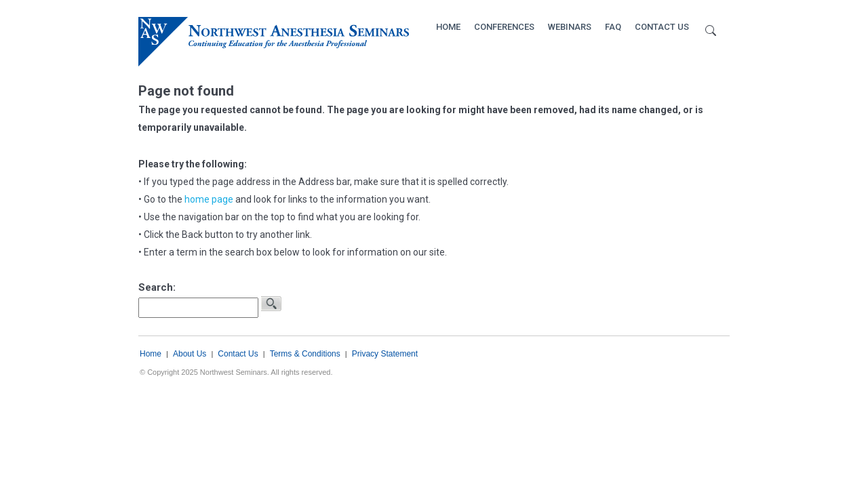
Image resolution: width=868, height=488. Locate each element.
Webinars (570, 27)
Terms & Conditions (305, 354)
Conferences (504, 27)
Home (448, 27)
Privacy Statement (385, 354)
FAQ (613, 27)
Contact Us (662, 27)
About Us (190, 354)
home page (209, 199)
